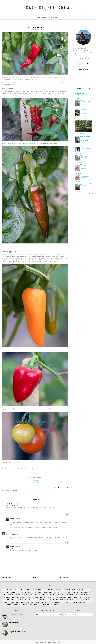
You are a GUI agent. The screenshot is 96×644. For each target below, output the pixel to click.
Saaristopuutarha (48, 7)
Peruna (16, 600)
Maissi (14, 597)
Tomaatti (25, 605)
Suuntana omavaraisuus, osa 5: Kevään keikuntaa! (86, 139)
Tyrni (30, 605)
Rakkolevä (89, 600)
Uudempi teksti (7, 577)
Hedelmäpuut (27, 590)
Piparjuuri (48, 600)
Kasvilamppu (32, 592)
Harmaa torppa (79, 155)
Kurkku (18, 595)
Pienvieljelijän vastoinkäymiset (85, 157)
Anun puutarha (79, 100)
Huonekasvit (42, 590)
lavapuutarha (60, 595)
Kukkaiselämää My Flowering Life (80, 93)
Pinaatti (41, 600)
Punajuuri (63, 600)
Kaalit (63, 590)
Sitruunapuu (67, 602)
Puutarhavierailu (80, 600)
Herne (35, 590)
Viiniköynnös (55, 605)
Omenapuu (59, 597)
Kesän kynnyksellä (79, 133)
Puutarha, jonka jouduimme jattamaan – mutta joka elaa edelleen (81, 96)
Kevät (46, 592)
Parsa (81, 597)
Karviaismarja (15, 592)
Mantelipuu (20, 597)
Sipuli (52, 602)
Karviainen (6, 592)
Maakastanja (7, 597)
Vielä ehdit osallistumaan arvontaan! (84, 112)
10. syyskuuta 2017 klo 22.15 (16, 548)
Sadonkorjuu (20, 602)
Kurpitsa (24, 595)
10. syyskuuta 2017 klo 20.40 (16, 520)
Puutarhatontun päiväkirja (82, 119)
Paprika (15, 491)
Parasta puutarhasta (81, 109)
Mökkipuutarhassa (80, 146)
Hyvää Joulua (84, 185)
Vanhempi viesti (64, 577)
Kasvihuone (23, 592)
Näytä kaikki (91, 193)
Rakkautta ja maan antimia (82, 137)
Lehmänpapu (70, 595)
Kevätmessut (53, 592)
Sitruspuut (58, 602)
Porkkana (55, 600)
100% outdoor (79, 164)
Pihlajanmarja (33, 600)
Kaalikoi (57, 590)
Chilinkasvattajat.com (12, 503)
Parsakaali (87, 597)
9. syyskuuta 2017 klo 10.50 (12, 505)
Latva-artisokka (50, 595)
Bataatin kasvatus (14, 623)
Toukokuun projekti (85, 101)
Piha (26, 600)
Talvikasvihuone (8, 605)
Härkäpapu (50, 590)
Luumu (77, 595)
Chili (11, 491)
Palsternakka (67, 597)
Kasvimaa (40, 592)
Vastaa (67, 514)
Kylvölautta (32, 595)
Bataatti (15, 590)
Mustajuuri (43, 597)
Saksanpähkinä (30, 602)
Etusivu (36, 577)
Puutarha (70, 600)
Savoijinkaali (45, 602)
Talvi (90, 602)
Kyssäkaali (41, 595)
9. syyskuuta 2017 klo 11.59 (12, 535)
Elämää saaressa (55, 18)
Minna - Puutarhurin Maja (13, 533)
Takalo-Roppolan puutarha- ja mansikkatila (83, 184)
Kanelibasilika (76, 590)
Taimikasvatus (83, 602)
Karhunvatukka (86, 590)
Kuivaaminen (85, 592)
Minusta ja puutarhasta (43, 18)
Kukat (5, 595)
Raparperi (6, 602)
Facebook (36, 481)
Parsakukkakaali (8, 600)
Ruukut (12, 602)
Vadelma (36, 605)
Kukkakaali (11, 595)
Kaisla (68, 590)
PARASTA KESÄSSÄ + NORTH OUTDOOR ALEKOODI (85, 167)
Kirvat (70, 592)
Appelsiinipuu (7, 590)
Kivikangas (76, 592)
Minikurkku (35, 597)
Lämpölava (84, 595)
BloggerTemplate (56, 642)
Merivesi (28, 597)
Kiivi (59, 592)
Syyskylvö (75, 602)
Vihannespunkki (45, 605)
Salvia (38, 602)
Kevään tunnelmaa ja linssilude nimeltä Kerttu (86, 148)
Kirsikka (64, 592)
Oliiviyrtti (51, 597)
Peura (22, 600)
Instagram (36, 482)
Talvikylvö (17, 605)
